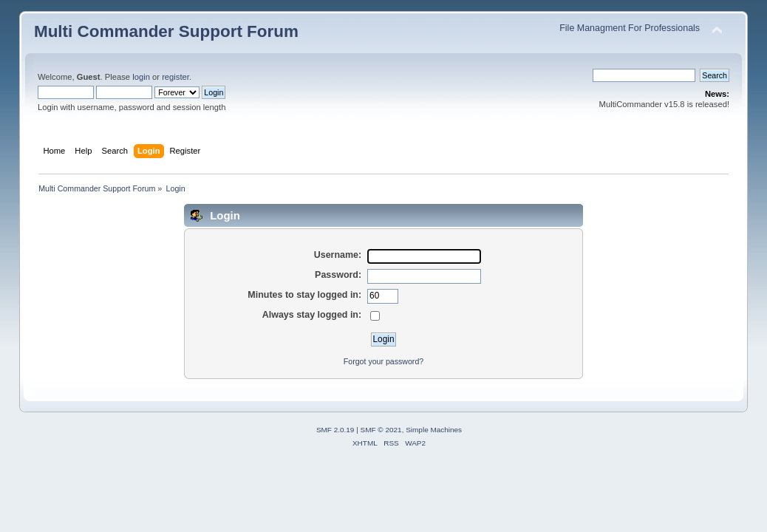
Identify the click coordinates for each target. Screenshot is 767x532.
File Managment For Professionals (630, 28)
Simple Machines (434, 430)
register (175, 77)
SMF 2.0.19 (335, 430)
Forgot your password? (383, 361)
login (141, 77)
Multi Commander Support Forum (166, 31)
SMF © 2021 (381, 430)
